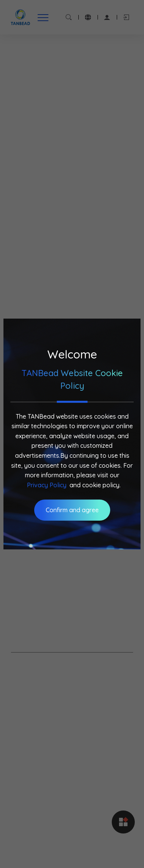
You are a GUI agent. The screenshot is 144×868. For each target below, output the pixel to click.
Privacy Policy (47, 485)
